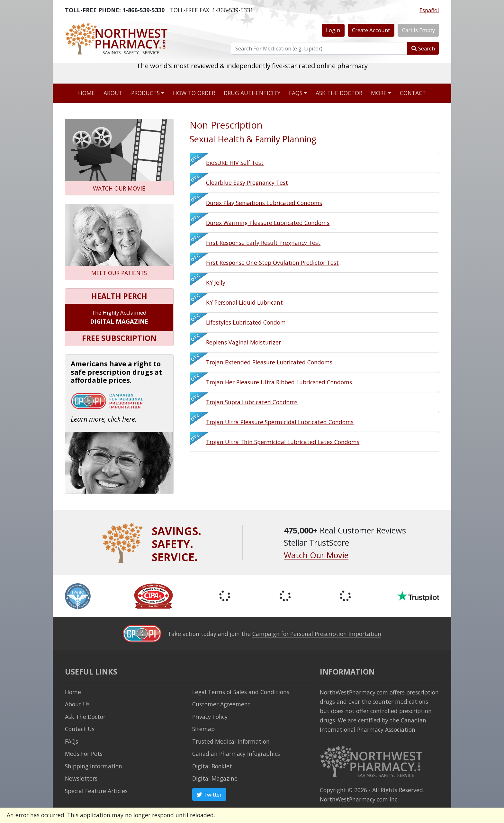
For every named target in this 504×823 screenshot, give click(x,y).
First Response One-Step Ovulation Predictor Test (272, 263)
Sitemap (203, 729)
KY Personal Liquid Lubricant (244, 302)
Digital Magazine (215, 778)
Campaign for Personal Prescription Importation (317, 634)
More (379, 93)
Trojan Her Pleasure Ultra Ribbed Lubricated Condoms (279, 382)
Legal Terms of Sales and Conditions (241, 692)
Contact (413, 93)
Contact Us (80, 729)
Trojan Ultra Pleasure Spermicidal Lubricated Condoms (280, 422)
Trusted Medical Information (231, 741)
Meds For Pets (84, 754)
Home (86, 93)
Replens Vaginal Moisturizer (243, 342)
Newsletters (81, 778)
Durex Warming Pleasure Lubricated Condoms (268, 223)
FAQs (296, 93)
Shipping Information (94, 766)
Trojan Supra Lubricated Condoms (252, 402)
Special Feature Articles (96, 791)
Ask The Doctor (85, 717)
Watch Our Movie (316, 555)
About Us (77, 704)
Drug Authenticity (252, 93)
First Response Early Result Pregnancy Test (263, 243)
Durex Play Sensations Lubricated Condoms (264, 203)
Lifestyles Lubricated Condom (246, 322)
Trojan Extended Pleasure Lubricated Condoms (269, 362)
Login (333, 30)
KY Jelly (216, 282)
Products (145, 93)
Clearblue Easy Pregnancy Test (247, 183)
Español (429, 10)
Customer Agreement (221, 704)
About (113, 93)
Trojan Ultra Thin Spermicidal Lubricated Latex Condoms (283, 442)
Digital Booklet (212, 766)
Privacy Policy (210, 717)
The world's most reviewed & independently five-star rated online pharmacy (252, 73)
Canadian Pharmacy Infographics (236, 754)
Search (423, 48)
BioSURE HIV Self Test (235, 163)
